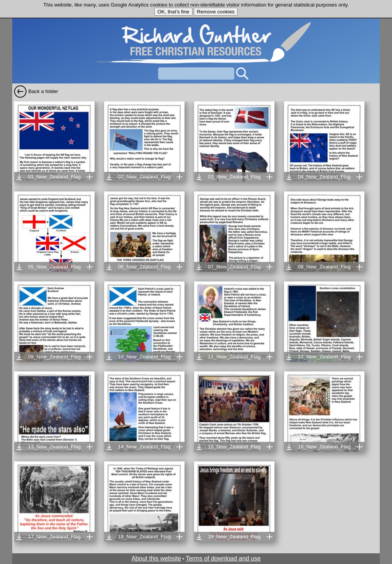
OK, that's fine (173, 12)
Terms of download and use (223, 558)
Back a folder (43, 91)
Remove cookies (216, 12)
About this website (156, 558)
